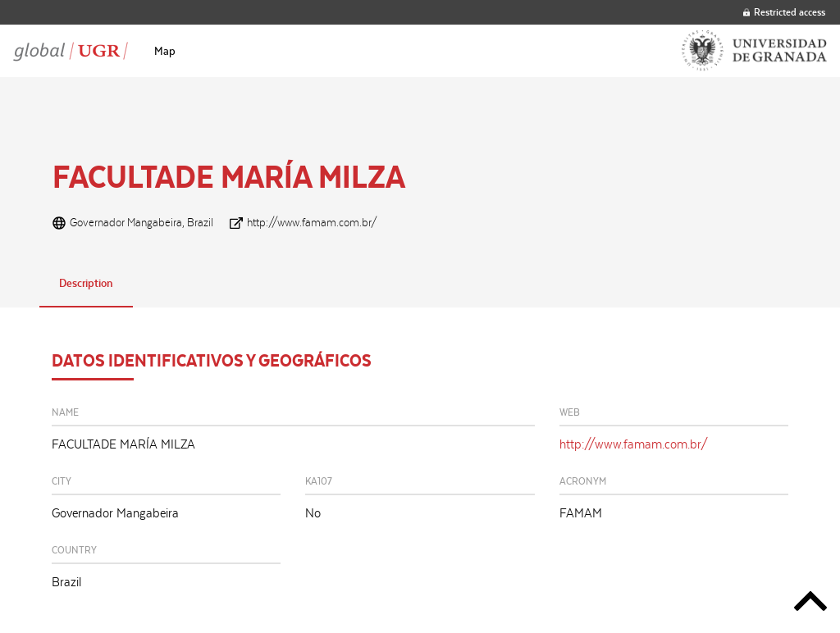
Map (165, 51)
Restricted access (784, 12)
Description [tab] (86, 283)
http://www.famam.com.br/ (312, 222)
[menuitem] (165, 51)
